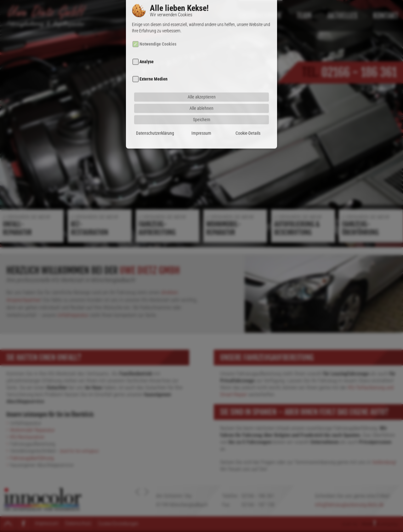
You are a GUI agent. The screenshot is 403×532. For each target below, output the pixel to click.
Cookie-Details (248, 120)
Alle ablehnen (201, 95)
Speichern (202, 107)
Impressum (201, 120)
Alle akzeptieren (202, 84)
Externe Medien (153, 66)
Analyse (147, 49)
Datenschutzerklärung (155, 120)
